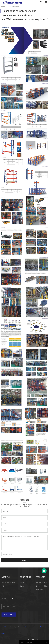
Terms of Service (31, 627)
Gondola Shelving (42, 586)
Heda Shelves (5, 627)
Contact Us (24, 583)
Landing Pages (12, 6)
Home (3, 6)
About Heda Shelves (8, 583)
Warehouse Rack (41, 583)
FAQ (3, 586)
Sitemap (23, 586)
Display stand (40, 589)
